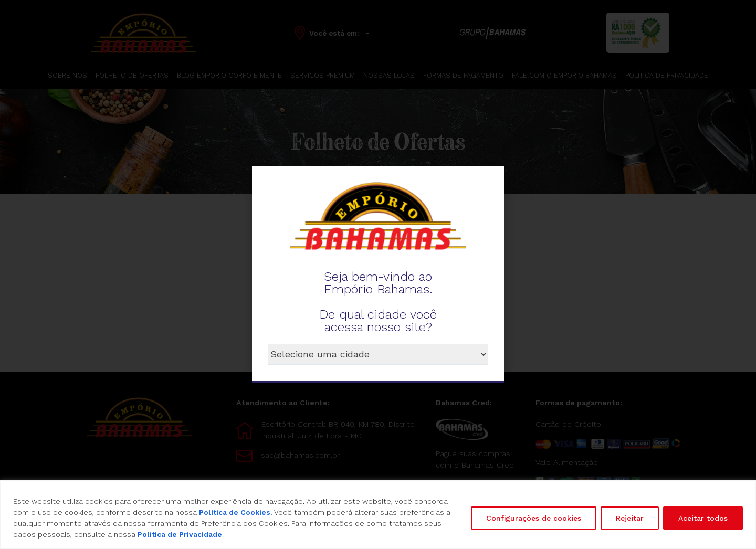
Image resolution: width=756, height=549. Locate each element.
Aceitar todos (703, 518)
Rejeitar (630, 518)
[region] (378, 515)
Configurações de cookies (534, 518)
